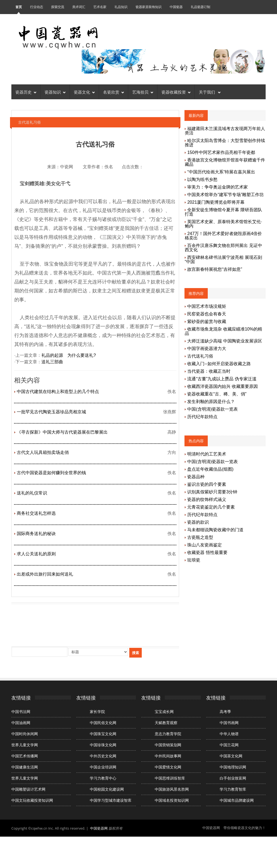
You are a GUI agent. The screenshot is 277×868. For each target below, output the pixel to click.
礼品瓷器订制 (200, 7)
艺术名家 (100, 7)
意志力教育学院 (168, 734)
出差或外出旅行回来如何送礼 (45, 574)
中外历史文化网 (103, 756)
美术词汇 (79, 7)
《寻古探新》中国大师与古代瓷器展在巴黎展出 (62, 432)
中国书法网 (21, 712)
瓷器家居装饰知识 (149, 7)
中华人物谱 (229, 734)
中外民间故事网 (168, 756)
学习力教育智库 (233, 789)
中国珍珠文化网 (103, 745)
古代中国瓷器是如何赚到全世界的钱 (51, 473)
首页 (19, 7)
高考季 (225, 712)
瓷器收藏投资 (176, 92)
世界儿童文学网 (25, 745)
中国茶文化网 (231, 756)
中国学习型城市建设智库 (111, 800)
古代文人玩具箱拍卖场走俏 (43, 452)
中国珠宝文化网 (103, 734)
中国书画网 (229, 723)
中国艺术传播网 (25, 756)
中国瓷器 (176, 7)
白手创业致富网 (233, 778)
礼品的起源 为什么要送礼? (69, 355)
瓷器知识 (55, 92)
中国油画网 (21, 723)
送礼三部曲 (52, 362)
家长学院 (97, 712)
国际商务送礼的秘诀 (36, 534)
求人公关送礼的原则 (36, 554)
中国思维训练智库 (170, 778)
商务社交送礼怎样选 (36, 513)
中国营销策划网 (168, 745)
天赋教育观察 (166, 723)
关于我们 (210, 92)
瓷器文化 (84, 92)
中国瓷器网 (99, 828)
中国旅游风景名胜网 (172, 789)
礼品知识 (121, 7)
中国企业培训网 (103, 767)
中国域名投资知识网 (172, 800)
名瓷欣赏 (113, 92)
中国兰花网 (229, 745)
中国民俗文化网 (103, 723)
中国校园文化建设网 (107, 789)
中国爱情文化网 (168, 767)
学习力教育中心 (103, 778)
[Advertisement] (110, 625)
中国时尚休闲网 (25, 734)
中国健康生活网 (25, 767)
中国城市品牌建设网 (237, 800)
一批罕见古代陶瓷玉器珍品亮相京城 (51, 412)
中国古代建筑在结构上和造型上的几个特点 (58, 392)
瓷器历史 (26, 92)
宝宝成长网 (164, 712)
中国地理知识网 (233, 767)
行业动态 (37, 7)
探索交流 (58, 7)
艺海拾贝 (143, 92)
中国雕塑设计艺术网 (28, 789)
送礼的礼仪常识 (32, 493)
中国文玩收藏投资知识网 (32, 800)
